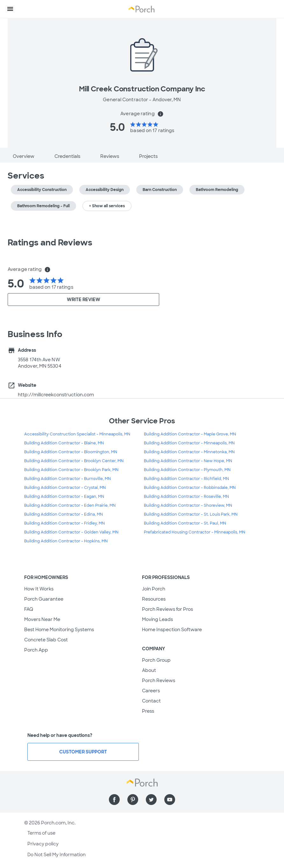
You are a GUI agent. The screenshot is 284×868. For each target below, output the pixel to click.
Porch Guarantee (44, 599)
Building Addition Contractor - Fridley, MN (64, 523)
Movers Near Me (42, 619)
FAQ (29, 609)
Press (148, 711)
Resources (154, 599)
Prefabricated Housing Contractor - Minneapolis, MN (195, 532)
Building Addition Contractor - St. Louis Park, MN (191, 514)
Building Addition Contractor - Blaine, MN (64, 443)
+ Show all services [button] (107, 206)
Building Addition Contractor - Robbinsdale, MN (190, 488)
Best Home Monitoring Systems (59, 630)
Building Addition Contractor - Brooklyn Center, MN (74, 461)
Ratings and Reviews (50, 243)
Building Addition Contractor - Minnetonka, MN (189, 452)
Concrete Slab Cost (46, 640)
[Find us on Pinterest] (133, 800)
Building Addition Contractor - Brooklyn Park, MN (71, 470)
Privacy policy (43, 844)
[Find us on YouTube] (170, 800)
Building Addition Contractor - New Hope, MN (188, 461)
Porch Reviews (159, 681)
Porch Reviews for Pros (167, 609)
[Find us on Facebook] (114, 800)
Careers (151, 691)
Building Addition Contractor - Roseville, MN (186, 497)
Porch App (36, 650)
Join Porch (154, 589)
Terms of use (41, 833)
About (149, 670)
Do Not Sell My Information (57, 855)
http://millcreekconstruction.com (56, 395)
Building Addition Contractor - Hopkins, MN (66, 541)
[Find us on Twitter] (151, 800)
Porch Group (156, 660)
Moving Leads (157, 619)
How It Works (39, 589)
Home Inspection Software (172, 630)
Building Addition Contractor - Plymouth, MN (187, 470)
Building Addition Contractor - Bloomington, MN (71, 452)
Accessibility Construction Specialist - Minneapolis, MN (77, 434)
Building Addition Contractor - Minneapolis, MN (189, 443)
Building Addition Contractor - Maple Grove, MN (190, 434)
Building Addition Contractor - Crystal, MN (65, 488)
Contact (151, 701)
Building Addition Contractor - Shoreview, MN (188, 505)
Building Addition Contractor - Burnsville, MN (67, 479)
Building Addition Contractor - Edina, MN (64, 514)
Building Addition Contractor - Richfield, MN (186, 479)
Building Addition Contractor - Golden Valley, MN (71, 532)
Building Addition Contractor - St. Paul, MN (185, 523)
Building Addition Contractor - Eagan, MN (64, 497)
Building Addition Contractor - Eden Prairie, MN (70, 505)
